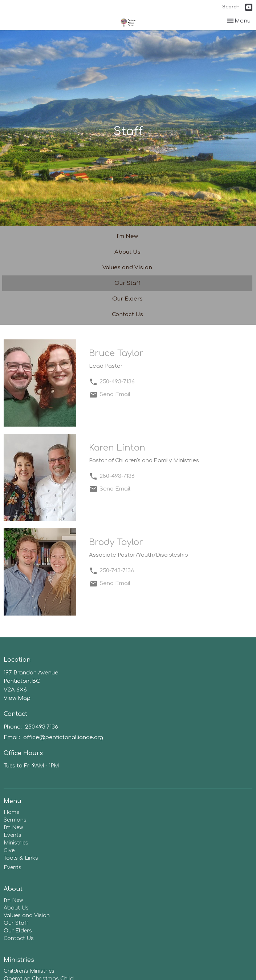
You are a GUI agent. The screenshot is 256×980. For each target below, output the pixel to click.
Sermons (15, 820)
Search (231, 7)
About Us (127, 252)
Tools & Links (21, 858)
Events (13, 835)
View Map (17, 698)
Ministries (16, 843)
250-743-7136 (117, 571)
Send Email (115, 394)
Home (11, 812)
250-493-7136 (117, 382)
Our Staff (127, 283)
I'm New (127, 236)
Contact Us (127, 314)
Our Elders (127, 299)
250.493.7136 (42, 727)
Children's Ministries (29, 971)
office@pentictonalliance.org (63, 737)
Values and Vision (127, 268)
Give (9, 850)
